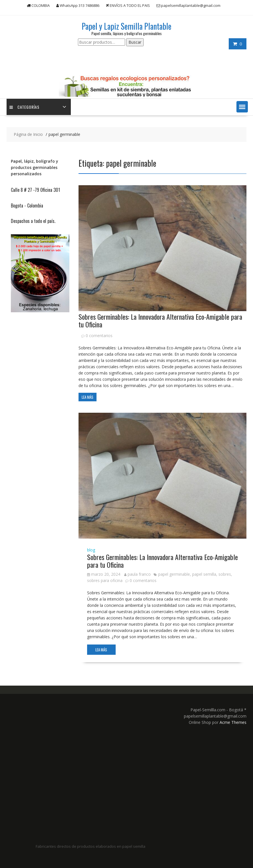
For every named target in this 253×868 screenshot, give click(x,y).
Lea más (88, 397)
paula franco (137, 574)
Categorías (24, 107)
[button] (242, 107)
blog (91, 550)
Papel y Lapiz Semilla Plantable (127, 26)
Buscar (135, 42)
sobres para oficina (105, 580)
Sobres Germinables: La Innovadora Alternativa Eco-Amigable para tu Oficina (160, 320)
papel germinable (174, 574)
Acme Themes (233, 722)
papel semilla (204, 574)
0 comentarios (99, 336)
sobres (225, 574)
